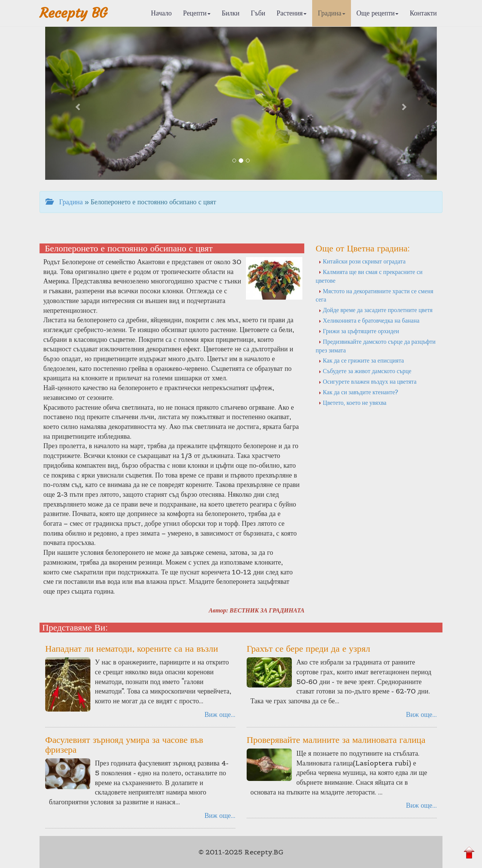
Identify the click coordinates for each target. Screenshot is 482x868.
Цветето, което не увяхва (352, 403)
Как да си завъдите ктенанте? (358, 392)
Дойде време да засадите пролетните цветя (375, 310)
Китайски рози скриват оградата (362, 261)
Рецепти (197, 13)
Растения (292, 13)
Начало (161, 13)
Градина (332, 13)
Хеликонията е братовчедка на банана (369, 320)
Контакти (423, 13)
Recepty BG (73, 13)
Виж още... (220, 714)
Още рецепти (378, 13)
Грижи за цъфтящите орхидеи (359, 331)
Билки (231, 13)
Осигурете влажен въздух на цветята (368, 381)
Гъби (258, 13)
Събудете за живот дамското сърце (365, 371)
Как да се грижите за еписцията (361, 360)
